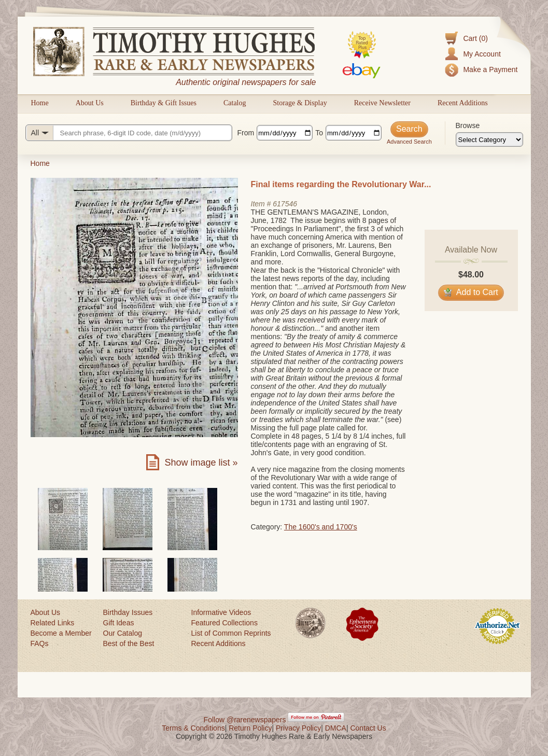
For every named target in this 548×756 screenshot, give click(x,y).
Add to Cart (471, 292)
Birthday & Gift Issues (164, 103)
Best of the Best (129, 643)
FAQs (40, 643)
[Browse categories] (489, 139)
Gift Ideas (119, 623)
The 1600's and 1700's (321, 527)
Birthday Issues (128, 612)
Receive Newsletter (382, 103)
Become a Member (61, 633)
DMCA (336, 728)
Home (40, 103)
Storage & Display (300, 103)
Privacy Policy (298, 728)
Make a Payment (490, 69)
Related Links (53, 623)
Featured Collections (224, 623)
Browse (468, 125)
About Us (90, 103)
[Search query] (129, 133)
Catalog (235, 103)
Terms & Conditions (193, 728)
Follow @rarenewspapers (245, 720)
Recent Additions (463, 103)
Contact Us (368, 728)
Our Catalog (123, 633)
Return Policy (250, 728)
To (319, 133)
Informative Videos (221, 612)
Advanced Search (409, 142)
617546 (285, 204)
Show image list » (201, 463)
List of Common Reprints (231, 633)
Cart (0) (475, 38)
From (246, 133)
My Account (482, 54)
